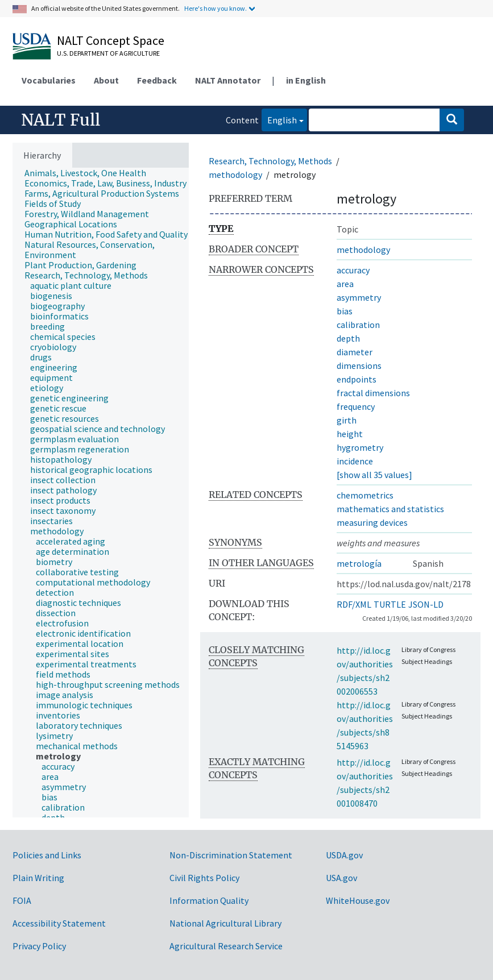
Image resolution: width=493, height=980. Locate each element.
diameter (355, 352)
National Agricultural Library (225, 923)
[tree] (101, 493)
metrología (359, 563)
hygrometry (360, 447)
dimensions (359, 366)
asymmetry (359, 297)
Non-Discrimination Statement (231, 855)
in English (306, 80)
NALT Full (61, 120)
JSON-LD (426, 604)
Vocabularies (49, 80)
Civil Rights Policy (204, 878)
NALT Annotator (228, 80)
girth (347, 420)
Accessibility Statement (59, 923)
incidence (355, 461)
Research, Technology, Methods (270, 161)
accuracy (353, 270)
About (106, 80)
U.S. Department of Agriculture (108, 53)
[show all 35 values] (374, 475)
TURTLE (390, 604)
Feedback (157, 80)
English (279, 119)
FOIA (22, 900)
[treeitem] (90, 173)
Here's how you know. (216, 8)
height (350, 434)
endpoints (357, 379)
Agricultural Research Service (226, 946)
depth (348, 338)
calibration (358, 325)
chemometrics (365, 495)
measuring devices (372, 522)
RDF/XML (354, 604)
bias (345, 311)
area (345, 284)
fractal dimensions (373, 393)
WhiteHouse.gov (358, 900)
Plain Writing (38, 878)
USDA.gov (344, 855)
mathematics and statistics (390, 509)
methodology (235, 175)
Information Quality (209, 900)
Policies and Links (47, 855)
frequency (356, 406)
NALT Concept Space (111, 40)
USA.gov (341, 878)
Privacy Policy (39, 946)
